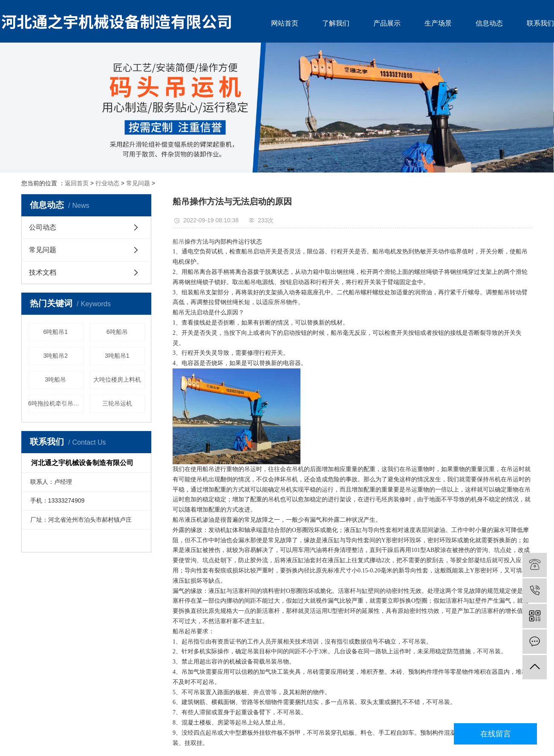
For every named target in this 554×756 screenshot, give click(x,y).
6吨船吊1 (55, 332)
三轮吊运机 (117, 403)
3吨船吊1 (117, 356)
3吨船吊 (55, 379)
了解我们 (336, 23)
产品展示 (387, 23)
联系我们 (540, 23)
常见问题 (138, 183)
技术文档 (43, 272)
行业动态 (107, 183)
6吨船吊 (117, 332)
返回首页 (77, 183)
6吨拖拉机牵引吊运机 (56, 403)
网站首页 (285, 23)
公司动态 (43, 227)
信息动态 (489, 23)
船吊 (179, 242)
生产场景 (438, 23)
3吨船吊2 (55, 356)
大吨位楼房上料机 (117, 379)
